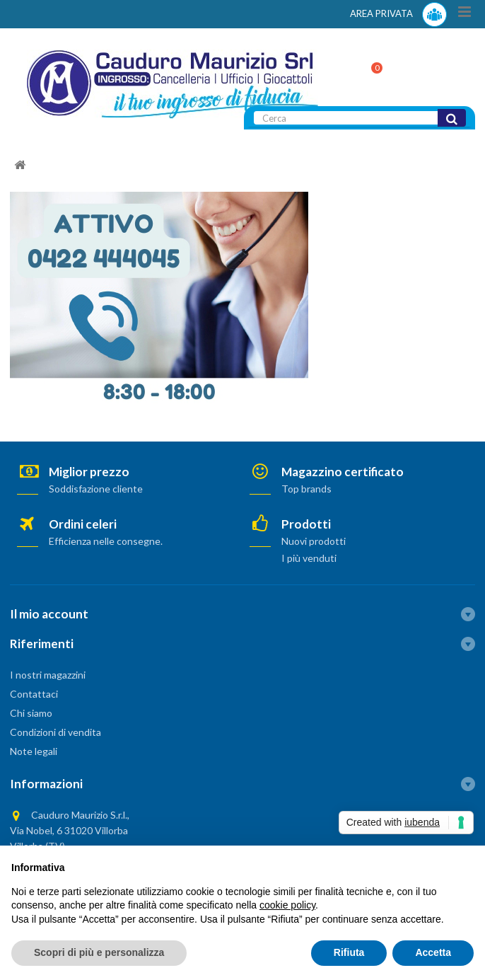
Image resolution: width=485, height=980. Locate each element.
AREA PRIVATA (398, 15)
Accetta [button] (433, 952)
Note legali (34, 751)
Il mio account (49, 614)
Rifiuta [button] (349, 952)
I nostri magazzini (48, 675)
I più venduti (309, 558)
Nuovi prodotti (314, 541)
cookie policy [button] (287, 905)
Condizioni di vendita (55, 732)
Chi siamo (31, 713)
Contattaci (34, 694)
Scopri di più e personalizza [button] (99, 952)
